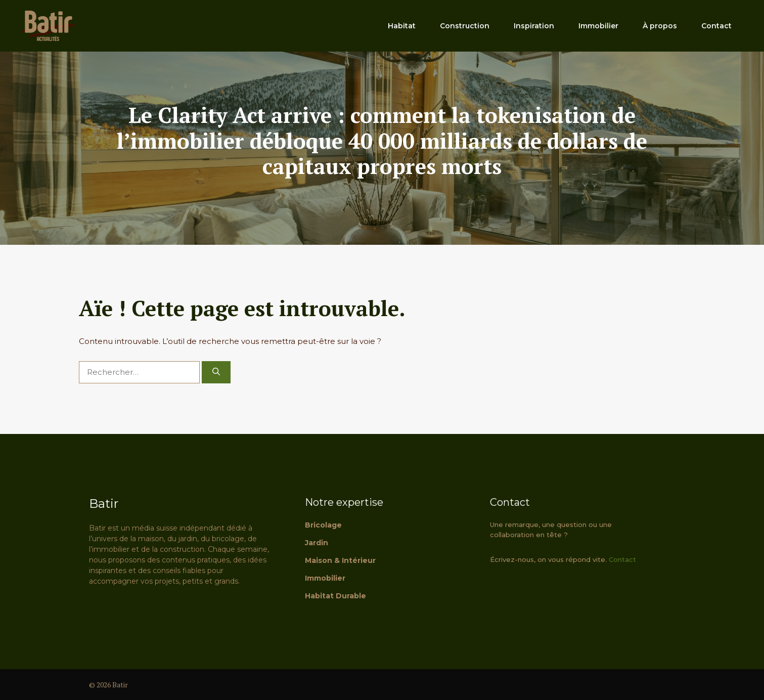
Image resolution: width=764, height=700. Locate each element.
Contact (716, 26)
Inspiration (534, 26)
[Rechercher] (216, 373)
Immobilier (598, 26)
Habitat (402, 26)
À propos (660, 26)
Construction (465, 26)
